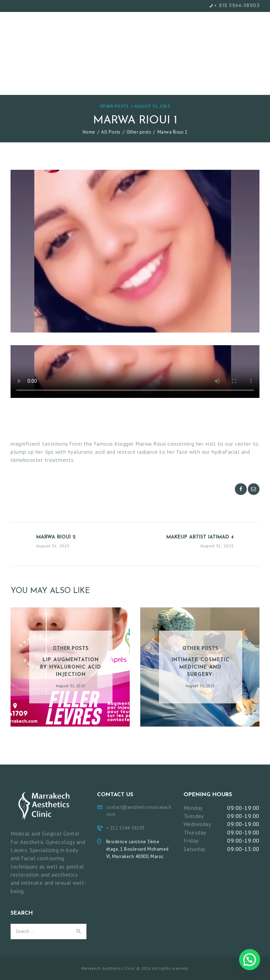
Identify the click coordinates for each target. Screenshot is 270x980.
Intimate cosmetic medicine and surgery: (201, 667)
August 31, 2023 (152, 106)
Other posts (114, 106)
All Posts (111, 132)
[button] (250, 960)
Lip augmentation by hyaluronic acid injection (71, 667)
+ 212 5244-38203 (237, 6)
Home (89, 132)
